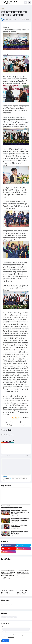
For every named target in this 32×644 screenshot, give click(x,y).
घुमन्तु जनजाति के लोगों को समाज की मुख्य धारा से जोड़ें (20, 532)
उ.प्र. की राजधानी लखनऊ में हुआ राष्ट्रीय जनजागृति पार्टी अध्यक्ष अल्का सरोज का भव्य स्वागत (23, 573)
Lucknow (5, 617)
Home (2, 8)
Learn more (11, 637)
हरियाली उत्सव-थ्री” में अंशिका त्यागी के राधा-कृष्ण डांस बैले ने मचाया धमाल (20, 519)
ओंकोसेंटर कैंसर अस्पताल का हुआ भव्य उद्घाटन (8, 591)
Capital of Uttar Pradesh (10, 2)
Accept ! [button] (5, 641)
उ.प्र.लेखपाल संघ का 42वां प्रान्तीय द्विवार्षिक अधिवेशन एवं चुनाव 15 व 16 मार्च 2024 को (20, 512)
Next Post (27, 456)
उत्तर (10, 617)
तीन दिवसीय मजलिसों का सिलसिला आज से (12, 508)
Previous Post (6, 456)
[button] (2, 2)
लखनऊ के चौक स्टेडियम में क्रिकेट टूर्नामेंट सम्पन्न (23, 591)
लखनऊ (15, 617)
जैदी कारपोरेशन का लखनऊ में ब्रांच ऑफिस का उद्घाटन (19, 526)
